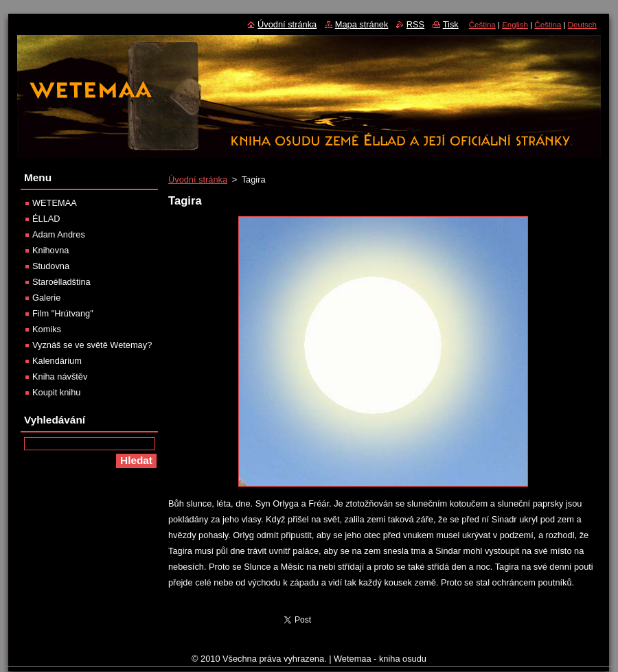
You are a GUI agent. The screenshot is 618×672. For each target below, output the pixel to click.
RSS (415, 24)
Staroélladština (61, 282)
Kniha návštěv (60, 376)
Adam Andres (59, 234)
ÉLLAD (46, 219)
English (515, 25)
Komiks (47, 329)
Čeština (482, 25)
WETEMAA (55, 203)
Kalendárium (57, 361)
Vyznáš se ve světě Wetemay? (92, 345)
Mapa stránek (362, 24)
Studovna (51, 266)
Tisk (451, 24)
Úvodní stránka (198, 179)
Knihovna (50, 250)
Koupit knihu (56, 392)
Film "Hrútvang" (63, 313)
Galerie (46, 298)
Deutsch (582, 25)
